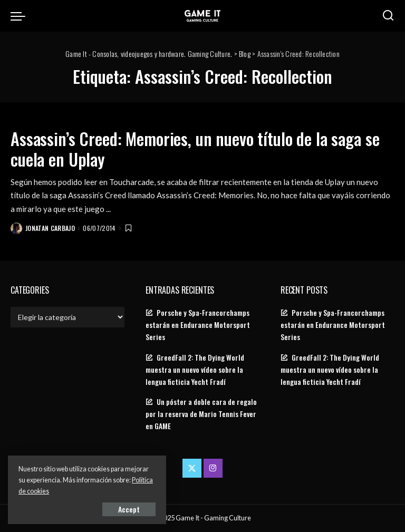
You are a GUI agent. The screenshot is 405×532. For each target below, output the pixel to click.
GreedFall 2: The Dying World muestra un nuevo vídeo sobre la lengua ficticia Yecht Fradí (195, 370)
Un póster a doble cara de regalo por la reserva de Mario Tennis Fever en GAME (201, 414)
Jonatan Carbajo (50, 228)
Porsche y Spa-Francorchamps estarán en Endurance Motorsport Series (198, 325)
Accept (129, 509)
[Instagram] (213, 468)
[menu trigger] (21, 16)
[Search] (388, 16)
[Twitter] (192, 468)
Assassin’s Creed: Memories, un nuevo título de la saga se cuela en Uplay (195, 148)
